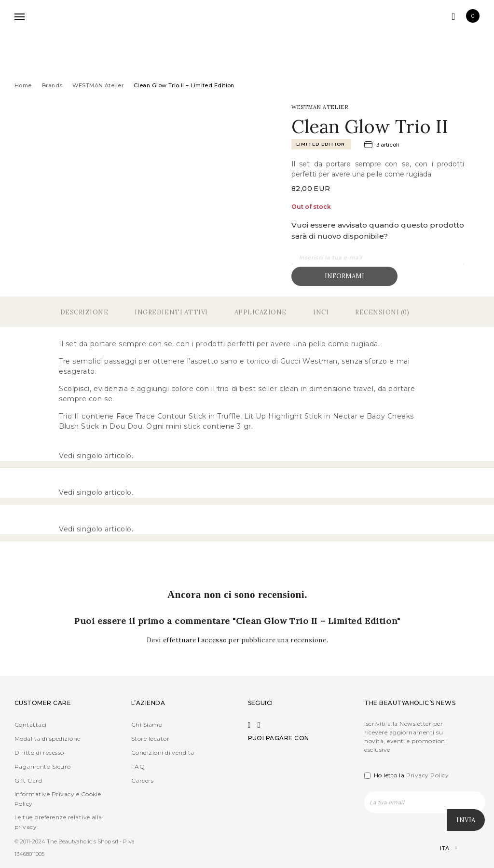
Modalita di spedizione (48, 739)
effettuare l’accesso (196, 640)
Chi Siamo (147, 725)
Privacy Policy (428, 775)
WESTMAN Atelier (98, 85)
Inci (321, 312)
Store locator (150, 739)
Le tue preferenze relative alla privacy (58, 822)
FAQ (138, 766)
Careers (142, 780)
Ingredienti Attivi (171, 312)
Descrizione (84, 312)
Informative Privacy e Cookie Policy (58, 799)
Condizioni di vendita (163, 753)
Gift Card (28, 780)
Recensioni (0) (382, 312)
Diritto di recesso (39, 753)
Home (23, 85)
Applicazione (261, 312)
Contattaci (31, 725)
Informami (344, 276)
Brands (52, 85)
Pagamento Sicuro (43, 766)
